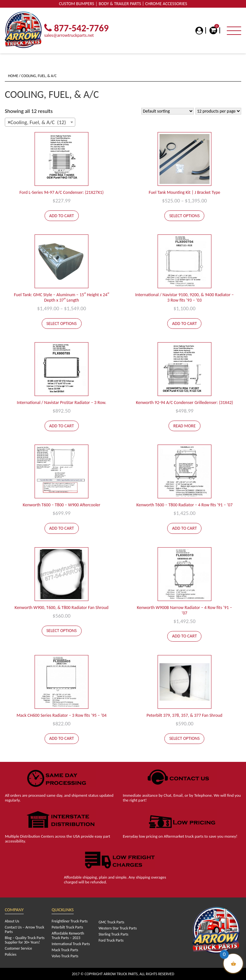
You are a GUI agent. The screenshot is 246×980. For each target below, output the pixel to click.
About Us (12, 921)
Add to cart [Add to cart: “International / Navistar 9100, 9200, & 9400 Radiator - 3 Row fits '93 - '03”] (184, 324)
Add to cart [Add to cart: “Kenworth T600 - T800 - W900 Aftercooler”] (62, 528)
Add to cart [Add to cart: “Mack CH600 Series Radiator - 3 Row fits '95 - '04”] (62, 738)
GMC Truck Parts (111, 922)
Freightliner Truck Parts (70, 921)
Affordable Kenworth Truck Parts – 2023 (68, 936)
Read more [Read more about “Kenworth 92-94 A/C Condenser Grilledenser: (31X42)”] (184, 426)
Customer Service (18, 948)
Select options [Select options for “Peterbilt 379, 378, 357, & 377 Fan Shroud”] (184, 738)
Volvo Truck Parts (65, 956)
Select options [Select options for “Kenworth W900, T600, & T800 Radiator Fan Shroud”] (62, 631)
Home (13, 76)
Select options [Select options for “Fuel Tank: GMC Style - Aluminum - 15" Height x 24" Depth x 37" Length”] (62, 324)
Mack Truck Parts (65, 950)
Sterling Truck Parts (114, 934)
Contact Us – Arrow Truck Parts (25, 929)
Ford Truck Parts (111, 940)
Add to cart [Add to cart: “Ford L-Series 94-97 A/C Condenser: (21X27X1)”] (62, 216)
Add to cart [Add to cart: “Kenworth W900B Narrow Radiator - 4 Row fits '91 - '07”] (184, 636)
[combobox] (40, 122)
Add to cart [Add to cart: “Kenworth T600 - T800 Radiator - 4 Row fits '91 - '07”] (184, 528)
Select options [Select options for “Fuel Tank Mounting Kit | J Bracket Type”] (184, 216)
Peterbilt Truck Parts (67, 927)
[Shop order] (168, 111)
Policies (11, 954)
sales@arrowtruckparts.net (69, 35)
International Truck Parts (71, 944)
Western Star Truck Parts (118, 928)
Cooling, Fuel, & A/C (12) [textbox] (37, 122)
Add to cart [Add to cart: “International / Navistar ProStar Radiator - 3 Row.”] (62, 426)
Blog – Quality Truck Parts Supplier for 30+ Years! (25, 940)
